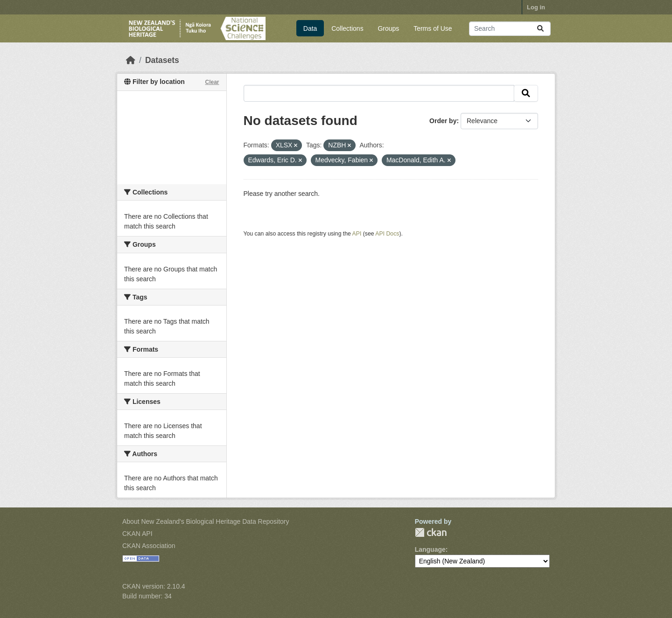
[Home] (131, 60)
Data (310, 28)
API (357, 234)
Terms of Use (433, 28)
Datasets (162, 60)
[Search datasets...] (510, 29)
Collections (347, 28)
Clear (212, 82)
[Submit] (540, 29)
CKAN (431, 532)
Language (430, 549)
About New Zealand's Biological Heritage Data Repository (206, 521)
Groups (388, 28)
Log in (536, 7)
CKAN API (137, 534)
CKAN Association (149, 546)
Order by (443, 121)
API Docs (387, 234)
